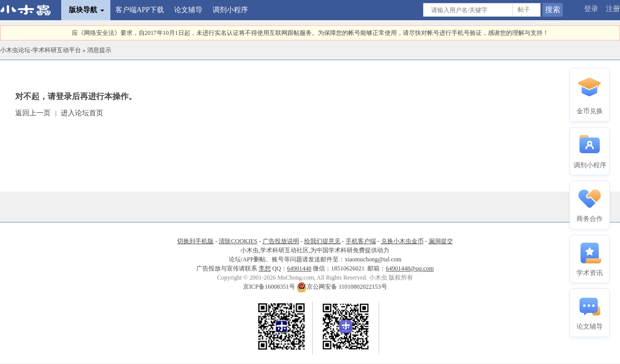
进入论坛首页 (82, 113)
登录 (591, 9)
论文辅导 (188, 10)
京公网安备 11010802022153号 (342, 287)
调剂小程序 (230, 10)
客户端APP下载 (140, 10)
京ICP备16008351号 (270, 287)
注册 (613, 9)
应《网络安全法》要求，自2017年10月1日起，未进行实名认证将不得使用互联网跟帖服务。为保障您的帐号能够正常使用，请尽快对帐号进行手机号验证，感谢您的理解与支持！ (310, 33)
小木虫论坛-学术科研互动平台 (40, 50)
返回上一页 (33, 113)
